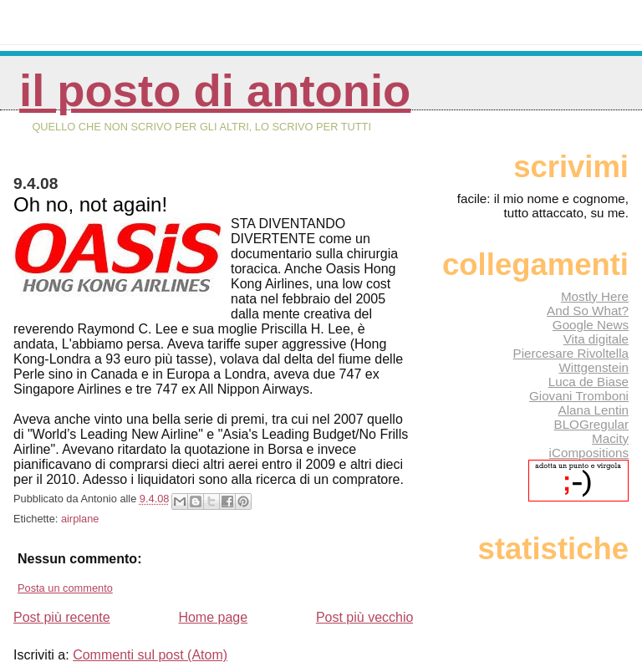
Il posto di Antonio (215, 91)
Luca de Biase (588, 382)
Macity (610, 438)
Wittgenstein (594, 367)
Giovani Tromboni (579, 396)
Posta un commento (65, 588)
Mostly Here (595, 296)
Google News (591, 325)
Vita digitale (596, 339)
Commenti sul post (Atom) (150, 655)
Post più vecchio (365, 617)
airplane (80, 519)
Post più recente (62, 617)
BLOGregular (591, 424)
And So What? (588, 311)
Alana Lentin (594, 410)
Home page (213, 617)
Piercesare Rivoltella (571, 353)
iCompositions (589, 453)
